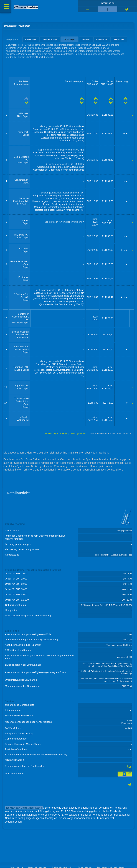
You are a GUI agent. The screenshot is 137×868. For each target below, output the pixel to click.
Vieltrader (86, 39)
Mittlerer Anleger (50, 39)
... (132, 115)
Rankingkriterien (78, 433)
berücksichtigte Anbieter (55, 433)
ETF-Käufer (119, 39)
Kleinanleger (31, 39)
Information (107, 3)
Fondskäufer (102, 39)
